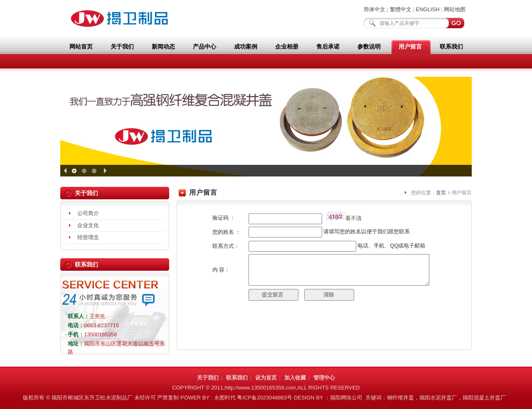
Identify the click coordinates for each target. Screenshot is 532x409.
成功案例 (246, 47)
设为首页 (266, 378)
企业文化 (88, 225)
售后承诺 (328, 47)
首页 (441, 193)
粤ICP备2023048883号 (265, 398)
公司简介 (88, 213)
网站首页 (81, 47)
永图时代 (225, 398)
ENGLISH (427, 9)
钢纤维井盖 (400, 398)
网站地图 (455, 9)
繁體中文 (401, 9)
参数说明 (369, 47)
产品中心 (204, 47)
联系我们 (451, 47)
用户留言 (410, 47)
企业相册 (287, 47)
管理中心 (324, 378)
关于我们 (122, 47)
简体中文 (374, 9)
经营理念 (88, 237)
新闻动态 (163, 47)
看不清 (353, 218)
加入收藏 (295, 378)
